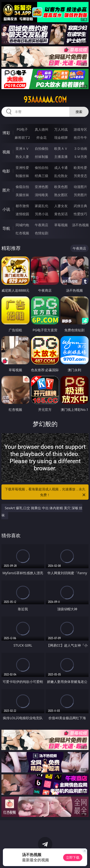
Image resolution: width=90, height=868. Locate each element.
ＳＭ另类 (80, 157)
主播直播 (61, 157)
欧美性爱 (80, 168)
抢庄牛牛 (80, 137)
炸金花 (42, 137)
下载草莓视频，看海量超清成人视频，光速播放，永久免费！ (46, 492)
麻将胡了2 (22, 137)
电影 (6, 171)
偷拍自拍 (42, 168)
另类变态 (80, 176)
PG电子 (22, 129)
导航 (6, 228)
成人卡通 (61, 168)
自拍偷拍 (42, 148)
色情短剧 (42, 233)
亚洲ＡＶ (22, 148)
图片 (6, 190)
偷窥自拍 (22, 187)
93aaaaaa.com (45, 100)
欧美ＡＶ (61, 148)
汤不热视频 (80, 225)
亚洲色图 (42, 187)
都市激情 (22, 206)
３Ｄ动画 (80, 148)
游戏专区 (80, 129)
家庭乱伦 (42, 206)
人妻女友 (61, 206)
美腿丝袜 (22, 195)
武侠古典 (80, 206)
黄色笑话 (61, 214)
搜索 (79, 112)
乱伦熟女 (61, 176)
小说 (6, 209)
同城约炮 (22, 225)
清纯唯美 (42, 195)
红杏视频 (22, 233)
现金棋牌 (61, 137)
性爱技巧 (80, 214)
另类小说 (42, 214)
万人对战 (61, 129)
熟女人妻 (22, 157)
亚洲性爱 (22, 168)
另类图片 (80, 195)
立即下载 (73, 857)
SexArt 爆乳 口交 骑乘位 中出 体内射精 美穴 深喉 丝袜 (42, 512)
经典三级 (42, 176)
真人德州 (42, 129)
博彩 (6, 133)
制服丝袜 (22, 176)
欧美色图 (61, 187)
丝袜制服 (42, 157)
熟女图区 (61, 195)
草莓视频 (61, 225)
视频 (6, 152)
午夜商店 (42, 225)
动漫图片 (80, 187)
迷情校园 (22, 214)
